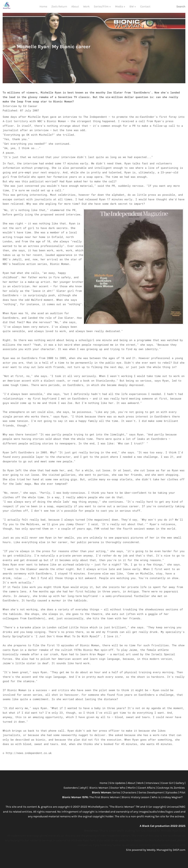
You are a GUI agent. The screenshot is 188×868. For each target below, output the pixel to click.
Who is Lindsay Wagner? (167, 801)
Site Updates (118, 787)
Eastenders (71, 792)
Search (181, 8)
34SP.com (179, 854)
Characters (130, 796)
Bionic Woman (99, 792)
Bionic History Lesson (136, 801)
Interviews (153, 787)
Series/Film (102, 8)
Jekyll (84, 792)
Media (119, 8)
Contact (145, 8)
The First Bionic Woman (105, 801)
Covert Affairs (147, 792)
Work (86, 8)
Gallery (180, 787)
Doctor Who (118, 792)
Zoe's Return (59, 8)
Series (117, 796)
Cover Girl (167, 787)
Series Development (151, 796)
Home (43, 8)
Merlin (132, 792)
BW (132, 8)
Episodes (172, 796)
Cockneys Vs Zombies (171, 792)
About (75, 8)
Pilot (182, 796)
